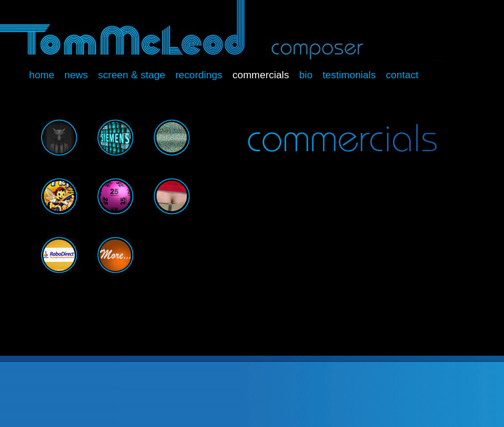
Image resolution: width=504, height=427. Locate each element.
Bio (306, 75)
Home (42, 75)
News (76, 75)
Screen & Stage (131, 75)
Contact (402, 75)
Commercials (261, 75)
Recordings (199, 75)
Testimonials (349, 75)
